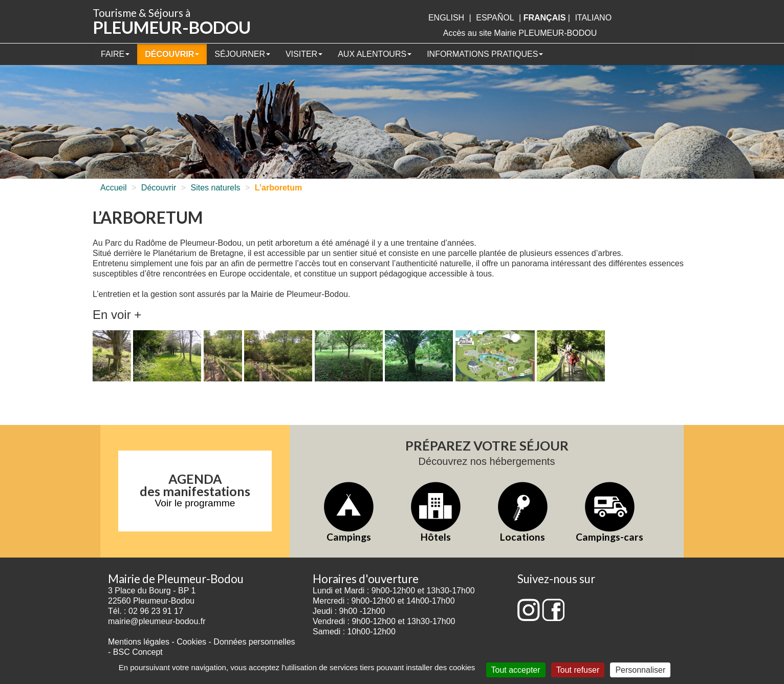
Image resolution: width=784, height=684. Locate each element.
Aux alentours (375, 54)
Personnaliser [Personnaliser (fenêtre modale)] (640, 670)
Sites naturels (216, 188)
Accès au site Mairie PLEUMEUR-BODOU (520, 33)
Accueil (114, 188)
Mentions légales (139, 642)
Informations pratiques (485, 54)
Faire (115, 54)
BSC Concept (138, 652)
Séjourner (242, 54)
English (446, 18)
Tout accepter (516, 670)
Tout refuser (578, 670)
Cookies (191, 642)
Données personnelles (254, 642)
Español (495, 18)
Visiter (304, 54)
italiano (593, 18)
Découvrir (172, 54)
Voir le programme (195, 503)
